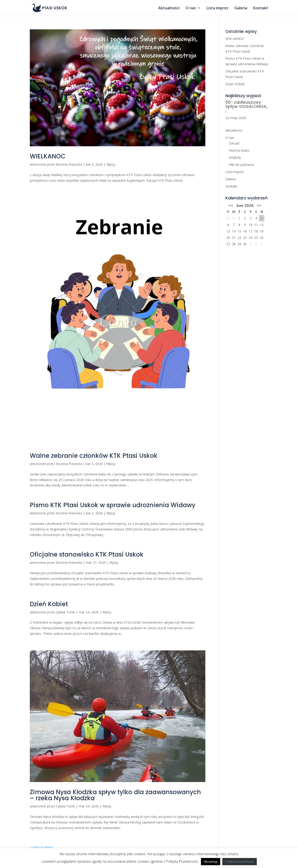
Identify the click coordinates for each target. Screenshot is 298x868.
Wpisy (111, 164)
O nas (191, 8)
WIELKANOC (48, 156)
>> (259, 205)
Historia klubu (239, 150)
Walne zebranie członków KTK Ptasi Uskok (94, 456)
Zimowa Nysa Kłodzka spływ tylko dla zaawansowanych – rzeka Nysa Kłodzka (115, 795)
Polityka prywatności (240, 861)
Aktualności (169, 8)
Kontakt (261, 8)
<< (231, 205)
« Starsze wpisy (41, 847)
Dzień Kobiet (49, 604)
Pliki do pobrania (241, 165)
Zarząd (234, 143)
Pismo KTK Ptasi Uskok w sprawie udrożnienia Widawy (113, 505)
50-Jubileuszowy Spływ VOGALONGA (246, 104)
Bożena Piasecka (69, 164)
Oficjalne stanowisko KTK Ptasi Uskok (87, 554)
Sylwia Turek (66, 612)
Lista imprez (217, 8)
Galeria (241, 8)
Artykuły (235, 157)
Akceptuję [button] (211, 861)
